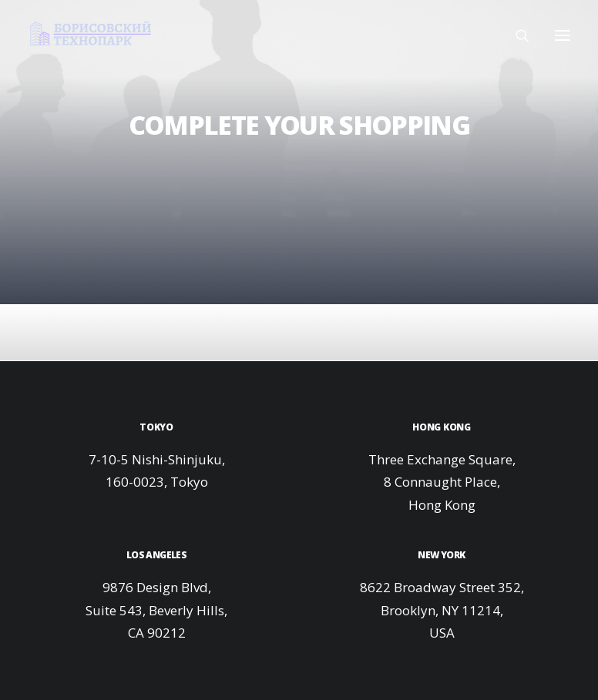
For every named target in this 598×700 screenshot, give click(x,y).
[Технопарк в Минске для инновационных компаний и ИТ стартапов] (89, 33)
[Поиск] (516, 35)
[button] (563, 35)
